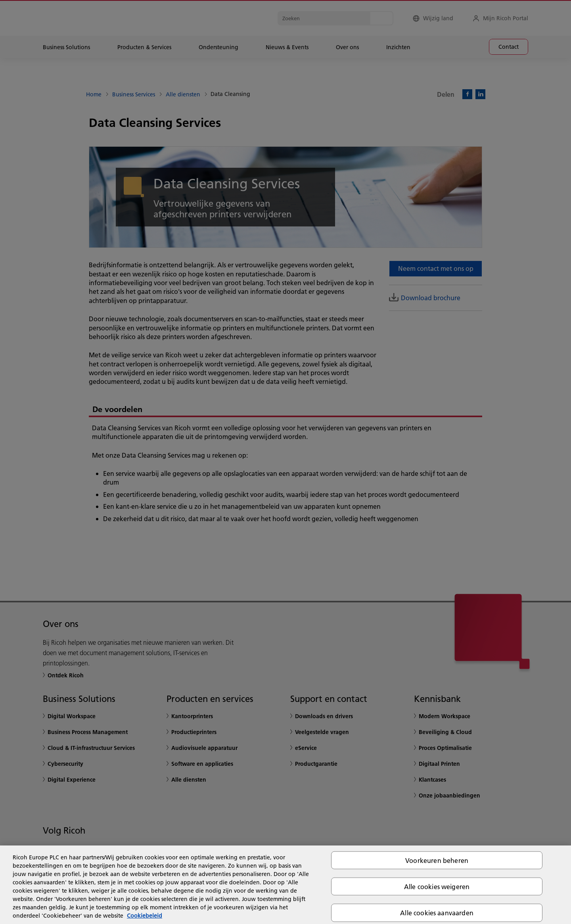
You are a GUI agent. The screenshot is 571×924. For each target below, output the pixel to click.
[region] (285, 885)
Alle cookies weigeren (437, 887)
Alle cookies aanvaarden (437, 913)
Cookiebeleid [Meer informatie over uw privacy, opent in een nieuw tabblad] (145, 916)
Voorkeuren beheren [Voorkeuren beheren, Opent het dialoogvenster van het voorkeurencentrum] (437, 860)
